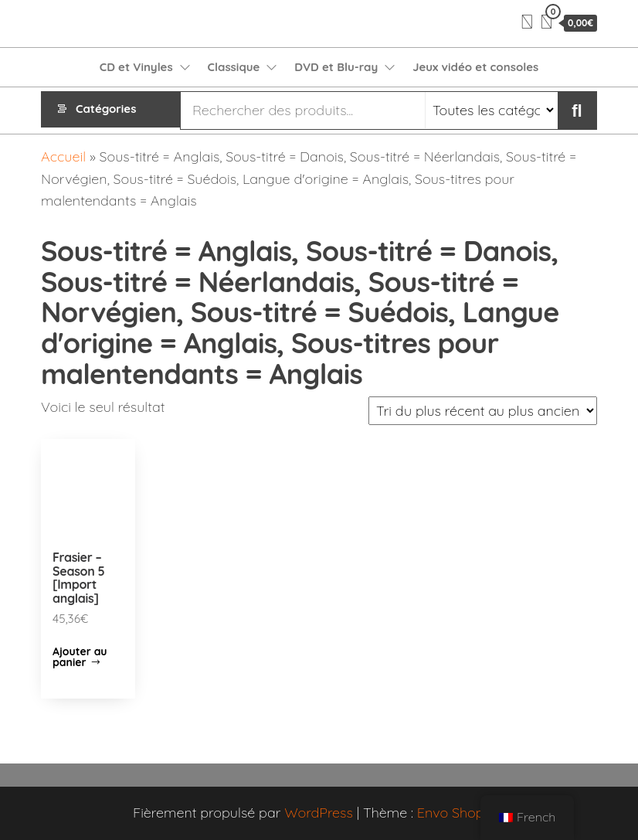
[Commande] (483, 411)
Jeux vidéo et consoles (475, 67)
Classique (234, 67)
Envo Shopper (461, 813)
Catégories (106, 110)
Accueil (63, 156)
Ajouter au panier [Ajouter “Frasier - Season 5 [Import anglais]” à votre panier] (80, 657)
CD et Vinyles (136, 67)
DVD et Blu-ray (336, 67)
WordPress (319, 813)
